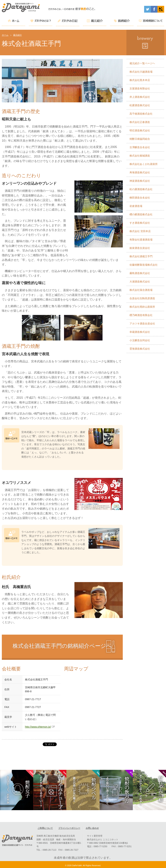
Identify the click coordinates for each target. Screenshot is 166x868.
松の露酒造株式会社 (141, 189)
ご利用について (45, 829)
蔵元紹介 (18, 35)
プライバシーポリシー (69, 829)
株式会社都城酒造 (140, 156)
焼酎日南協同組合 (140, 139)
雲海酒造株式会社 (140, 349)
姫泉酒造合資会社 (140, 248)
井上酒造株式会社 (140, 97)
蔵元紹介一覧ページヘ (142, 63)
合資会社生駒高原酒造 (142, 298)
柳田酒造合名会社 (140, 198)
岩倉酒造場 (136, 206)
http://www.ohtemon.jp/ (38, 727)
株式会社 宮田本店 (140, 231)
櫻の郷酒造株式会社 (141, 214)
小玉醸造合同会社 (140, 340)
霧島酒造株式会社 (140, 273)
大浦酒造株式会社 (140, 282)
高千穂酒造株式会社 (141, 114)
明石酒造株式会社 (140, 130)
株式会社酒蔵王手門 (141, 256)
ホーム (5, 35)
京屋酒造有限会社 (140, 88)
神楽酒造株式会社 (140, 181)
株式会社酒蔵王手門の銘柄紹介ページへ (62, 646)
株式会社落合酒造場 (141, 290)
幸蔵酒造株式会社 (140, 332)
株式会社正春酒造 (140, 122)
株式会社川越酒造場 (141, 72)
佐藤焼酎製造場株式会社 (144, 265)
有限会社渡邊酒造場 (141, 240)
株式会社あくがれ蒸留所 (144, 164)
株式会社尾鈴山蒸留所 (142, 307)
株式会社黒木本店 (140, 80)
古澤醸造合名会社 (140, 147)
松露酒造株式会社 (140, 105)
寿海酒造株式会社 (140, 172)
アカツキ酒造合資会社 (142, 324)
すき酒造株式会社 (140, 223)
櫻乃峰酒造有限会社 (141, 315)
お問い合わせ (92, 829)
